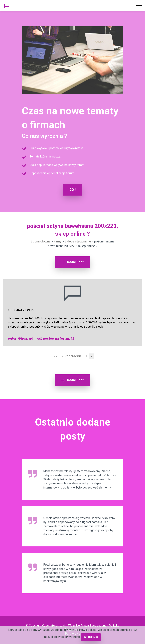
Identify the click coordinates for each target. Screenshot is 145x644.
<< (55, 356)
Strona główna (40, 241)
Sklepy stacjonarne (78, 241)
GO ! (72, 190)
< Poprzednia (72, 356)
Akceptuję (91, 637)
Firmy (57, 241)
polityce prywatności (67, 637)
